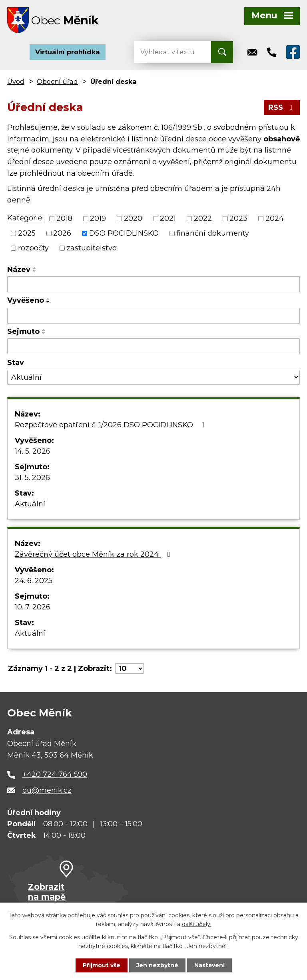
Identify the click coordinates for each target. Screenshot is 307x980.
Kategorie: (25, 218)
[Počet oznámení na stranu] (130, 669)
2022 (203, 218)
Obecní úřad (57, 81)
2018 (64, 218)
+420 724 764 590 (55, 774)
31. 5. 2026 (32, 478)
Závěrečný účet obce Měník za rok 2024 (94, 554)
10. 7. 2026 (33, 607)
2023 (238, 218)
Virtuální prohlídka (68, 52)
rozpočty (33, 248)
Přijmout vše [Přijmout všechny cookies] (102, 965)
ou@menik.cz (47, 790)
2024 (275, 218)
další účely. (197, 924)
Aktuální (30, 504)
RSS (282, 107)
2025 (27, 233)
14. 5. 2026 (33, 451)
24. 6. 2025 (34, 581)
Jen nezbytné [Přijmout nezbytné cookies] (157, 965)
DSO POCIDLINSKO (124, 233)
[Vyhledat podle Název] (153, 284)
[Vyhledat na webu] (166, 52)
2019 (98, 218)
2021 (168, 218)
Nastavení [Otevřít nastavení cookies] (209, 965)
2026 (62, 233)
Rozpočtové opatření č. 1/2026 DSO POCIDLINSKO (111, 425)
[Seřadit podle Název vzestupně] (35, 268)
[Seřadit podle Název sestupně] (35, 271)
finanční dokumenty (213, 233)
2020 (133, 218)
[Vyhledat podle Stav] (153, 377)
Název (19, 270)
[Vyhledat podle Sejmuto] (153, 346)
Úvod (16, 81)
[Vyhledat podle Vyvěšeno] (153, 316)
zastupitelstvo (92, 248)
